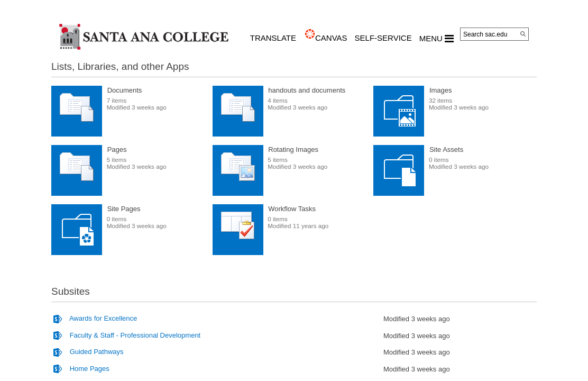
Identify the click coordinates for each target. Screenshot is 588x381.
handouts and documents (307, 90)
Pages (117, 149)
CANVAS (331, 38)
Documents (125, 90)
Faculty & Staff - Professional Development (135, 335)
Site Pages (124, 209)
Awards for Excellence (103, 318)
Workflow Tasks (292, 209)
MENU (437, 39)
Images (441, 90)
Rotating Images (293, 149)
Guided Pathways (97, 352)
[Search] (523, 34)
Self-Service (383, 38)
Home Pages (90, 369)
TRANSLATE (273, 38)
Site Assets (446, 149)
